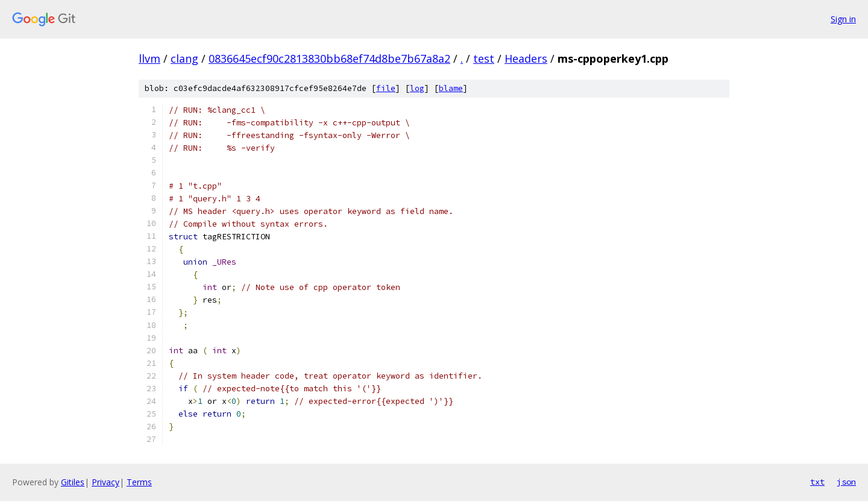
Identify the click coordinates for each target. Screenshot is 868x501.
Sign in (843, 19)
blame (451, 88)
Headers (526, 58)
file (386, 88)
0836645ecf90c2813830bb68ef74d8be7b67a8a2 (329, 58)
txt (817, 482)
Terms (139, 482)
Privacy (105, 482)
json (846, 482)
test (484, 58)
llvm (149, 58)
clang (184, 58)
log (417, 88)
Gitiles (73, 482)
